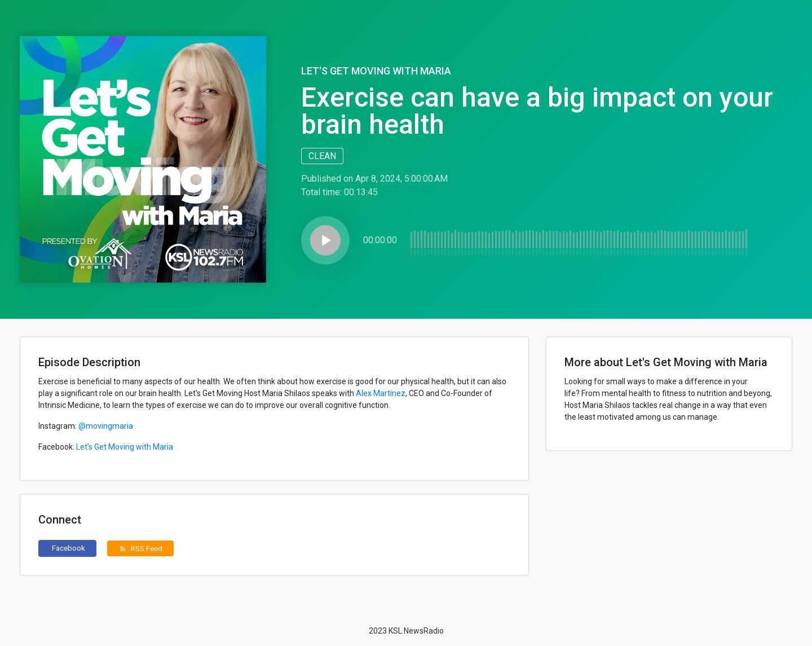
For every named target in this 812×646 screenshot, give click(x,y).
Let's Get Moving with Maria (376, 71)
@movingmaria (106, 426)
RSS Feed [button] (141, 548)
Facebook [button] (69, 548)
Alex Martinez (381, 393)
